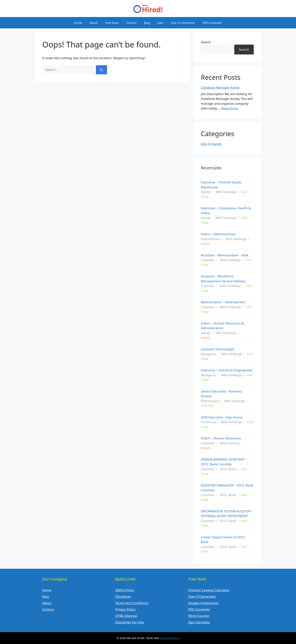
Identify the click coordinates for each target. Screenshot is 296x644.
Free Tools (112, 23)
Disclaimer (123, 596)
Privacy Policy (125, 609)
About (94, 23)
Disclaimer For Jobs (130, 622)
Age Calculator (199, 622)
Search (206, 42)
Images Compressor (203, 603)
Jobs (160, 23)
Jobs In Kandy (211, 144)
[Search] (101, 70)
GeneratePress (170, 638)
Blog (147, 23)
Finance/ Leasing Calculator (209, 590)
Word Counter (199, 616)
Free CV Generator (183, 23)
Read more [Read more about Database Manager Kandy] (230, 108)
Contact (131, 23)
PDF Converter (212, 23)
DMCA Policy (125, 590)
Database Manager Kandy (220, 87)
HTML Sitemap (126, 616)
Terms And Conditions (132, 603)
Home (78, 23)
